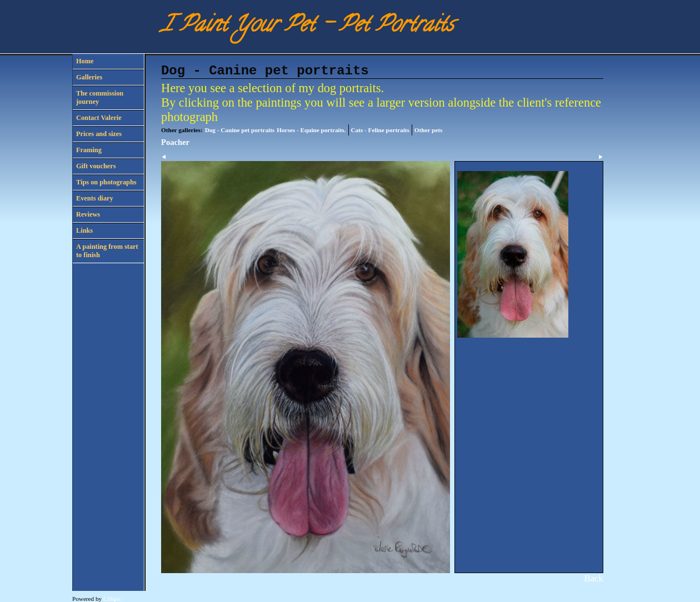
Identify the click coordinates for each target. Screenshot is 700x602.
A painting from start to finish (107, 251)
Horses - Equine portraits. (311, 130)
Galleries (89, 77)
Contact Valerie (99, 118)
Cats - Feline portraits (380, 130)
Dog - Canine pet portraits (240, 130)
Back (594, 578)
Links (84, 230)
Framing (89, 150)
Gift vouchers (96, 166)
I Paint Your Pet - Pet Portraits (307, 26)
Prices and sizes (99, 134)
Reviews (88, 214)
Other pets (428, 130)
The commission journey (100, 97)
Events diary (95, 198)
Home (85, 61)
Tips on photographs (106, 182)
